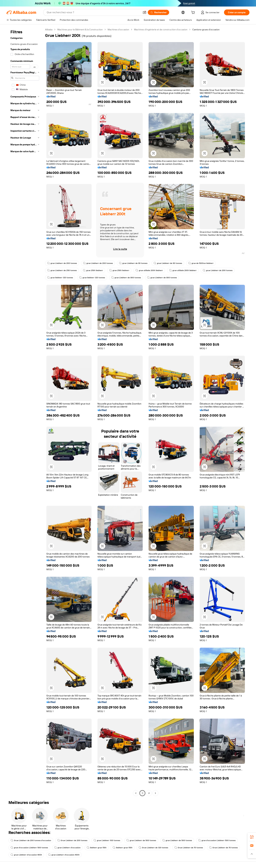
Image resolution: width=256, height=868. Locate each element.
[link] (252, 837)
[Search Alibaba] (93, 12)
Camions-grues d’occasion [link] (206, 30)
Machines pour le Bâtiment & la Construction (80, 30)
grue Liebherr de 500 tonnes (141, 840)
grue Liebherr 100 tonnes (107, 840)
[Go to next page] (155, 793)
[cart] (194, 13)
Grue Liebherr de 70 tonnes (189, 848)
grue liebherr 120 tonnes (60, 278)
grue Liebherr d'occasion (67, 848)
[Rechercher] (158, 12)
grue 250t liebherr (93, 270)
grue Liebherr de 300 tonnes (126, 278)
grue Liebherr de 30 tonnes (133, 263)
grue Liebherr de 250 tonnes (62, 270)
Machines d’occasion (118, 30)
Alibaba (49, 30)
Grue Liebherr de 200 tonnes (72, 840)
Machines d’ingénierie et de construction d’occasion (161, 30)
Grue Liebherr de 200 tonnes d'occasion (31, 840)
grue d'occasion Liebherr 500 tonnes (217, 840)
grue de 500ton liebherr (201, 263)
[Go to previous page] (136, 793)
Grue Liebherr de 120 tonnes (153, 848)
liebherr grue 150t (97, 848)
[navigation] (25, 412)
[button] (144, 12)
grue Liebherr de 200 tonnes (62, 263)
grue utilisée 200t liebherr (149, 270)
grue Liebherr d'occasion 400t (26, 855)
